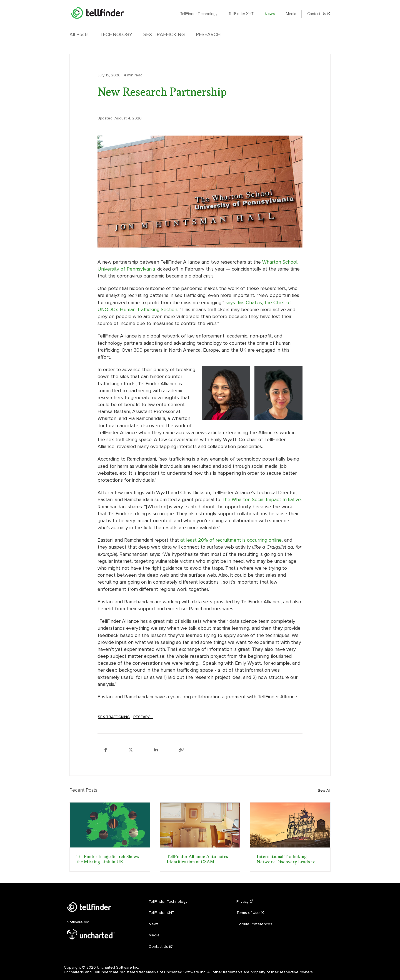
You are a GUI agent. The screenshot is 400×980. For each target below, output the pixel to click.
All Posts (79, 34)
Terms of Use (250, 913)
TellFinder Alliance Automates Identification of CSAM (197, 859)
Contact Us (319, 14)
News (270, 14)
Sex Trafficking (164, 34)
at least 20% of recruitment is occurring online (231, 540)
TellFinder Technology (199, 14)
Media (291, 14)
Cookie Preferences (254, 924)
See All (324, 790)
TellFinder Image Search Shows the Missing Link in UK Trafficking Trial (108, 859)
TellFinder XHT (241, 14)
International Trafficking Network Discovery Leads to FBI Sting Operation (286, 859)
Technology (116, 34)
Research (208, 34)
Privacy (245, 902)
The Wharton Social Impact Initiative (261, 499)
